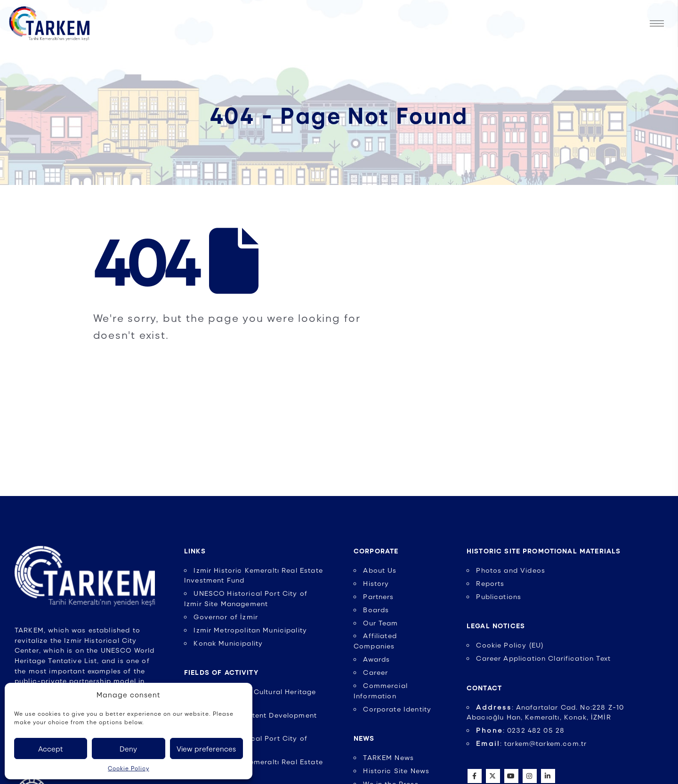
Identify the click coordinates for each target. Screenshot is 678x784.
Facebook (475, 776)
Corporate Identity (397, 709)
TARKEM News (388, 757)
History (376, 583)
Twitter (493, 776)
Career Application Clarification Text (543, 658)
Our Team (380, 623)
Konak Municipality (228, 643)
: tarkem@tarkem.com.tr (531, 743)
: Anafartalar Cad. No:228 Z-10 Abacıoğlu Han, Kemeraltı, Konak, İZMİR (545, 712)
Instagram (530, 776)
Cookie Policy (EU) (510, 645)
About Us (380, 570)
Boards (376, 609)
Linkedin (548, 776)
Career (375, 672)
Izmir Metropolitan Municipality (250, 630)
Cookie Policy (128, 768)
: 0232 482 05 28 (520, 730)
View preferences (206, 749)
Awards (376, 659)
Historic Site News (396, 770)
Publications (499, 596)
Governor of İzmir (226, 616)
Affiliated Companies (375, 640)
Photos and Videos (511, 570)
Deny (128, 749)
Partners (378, 596)
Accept (51, 749)
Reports (490, 583)
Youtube (511, 776)
